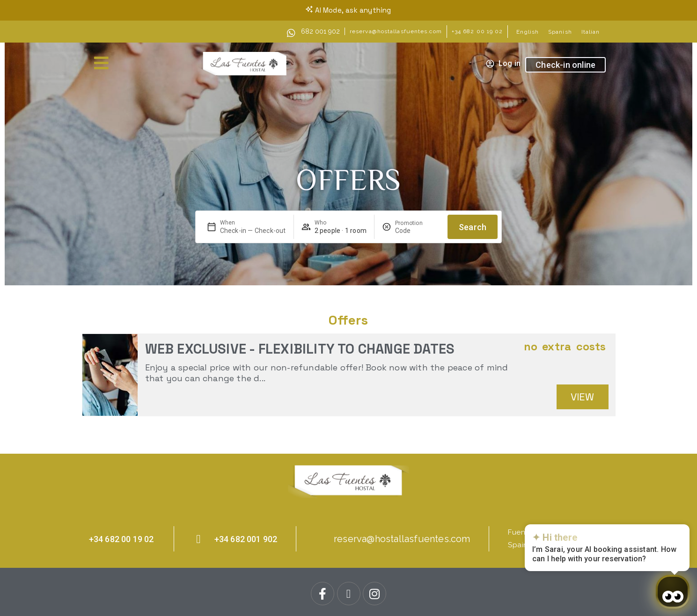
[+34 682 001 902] (199, 539)
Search (473, 227)
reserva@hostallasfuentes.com (396, 31)
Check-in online (565, 65)
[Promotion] (418, 231)
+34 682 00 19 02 (477, 31)
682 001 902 (320, 31)
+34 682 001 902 (246, 539)
